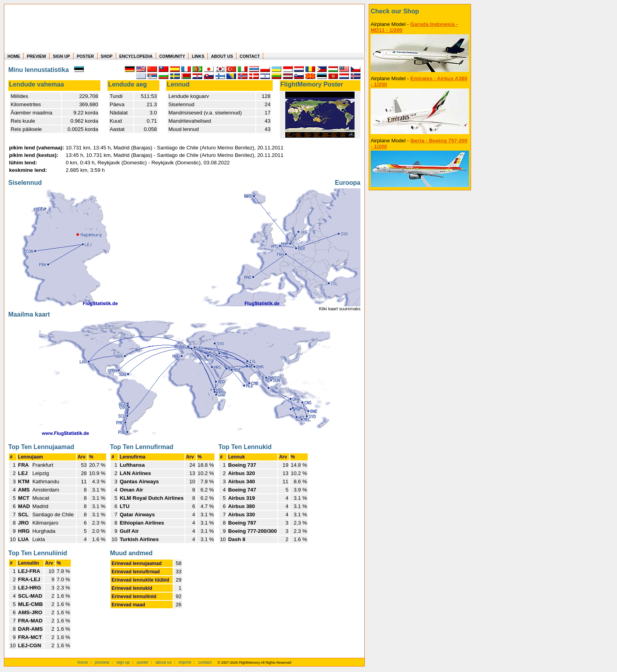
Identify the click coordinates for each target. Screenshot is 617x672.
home (83, 662)
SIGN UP (61, 56)
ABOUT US (222, 56)
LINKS (198, 56)
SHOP (107, 56)
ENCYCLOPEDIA (136, 56)
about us (163, 662)
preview (102, 662)
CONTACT (250, 56)
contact (205, 662)
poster (143, 662)
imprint (185, 662)
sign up (123, 662)
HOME (14, 56)
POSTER (85, 56)
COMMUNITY (172, 56)
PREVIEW (36, 56)
